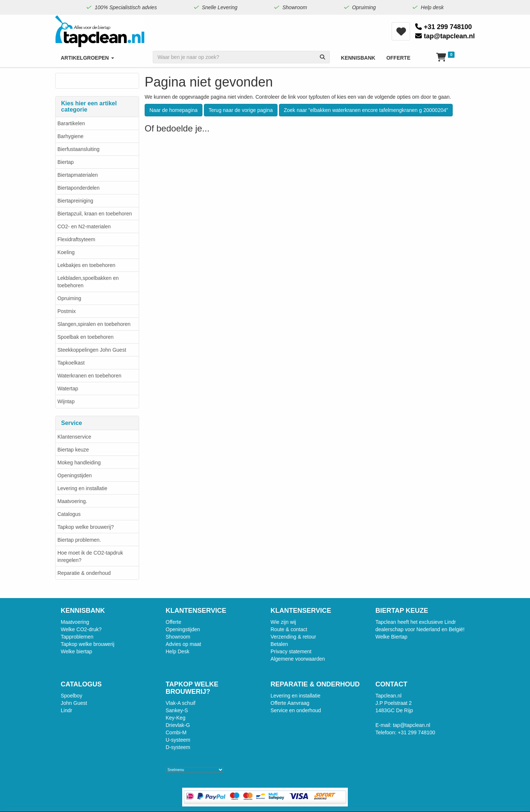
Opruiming (69, 298)
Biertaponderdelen (78, 188)
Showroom (178, 637)
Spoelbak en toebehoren (86, 337)
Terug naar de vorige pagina (241, 110)
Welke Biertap (391, 637)
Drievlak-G (178, 725)
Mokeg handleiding (79, 463)
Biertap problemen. (79, 540)
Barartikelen (71, 123)
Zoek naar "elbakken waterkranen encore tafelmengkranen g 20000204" (366, 110)
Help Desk (178, 651)
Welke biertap (76, 651)
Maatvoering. (72, 501)
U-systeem (178, 740)
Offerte (174, 622)
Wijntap (66, 401)
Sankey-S (177, 710)
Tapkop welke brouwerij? (86, 527)
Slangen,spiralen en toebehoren (94, 324)
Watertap (68, 389)
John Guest (74, 703)
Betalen (279, 644)
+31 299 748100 (444, 27)
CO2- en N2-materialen (84, 226)
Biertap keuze (73, 450)
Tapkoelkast (71, 363)
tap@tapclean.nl (445, 36)
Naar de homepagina (174, 110)
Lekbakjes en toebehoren (86, 265)
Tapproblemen (77, 637)
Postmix (67, 311)
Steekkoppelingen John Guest (92, 350)
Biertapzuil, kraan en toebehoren (95, 214)
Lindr (66, 710)
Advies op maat (183, 644)
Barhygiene (70, 136)
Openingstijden (75, 475)
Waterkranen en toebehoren (89, 376)
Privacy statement (291, 651)
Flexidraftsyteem (76, 239)
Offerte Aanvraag (290, 703)
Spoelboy (71, 696)
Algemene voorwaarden (298, 659)
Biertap (66, 162)
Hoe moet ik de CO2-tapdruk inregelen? (90, 556)
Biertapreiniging (75, 201)
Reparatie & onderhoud (84, 573)
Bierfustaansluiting (78, 149)
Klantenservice (74, 437)
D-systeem (178, 747)
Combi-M (176, 732)
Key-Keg (176, 718)
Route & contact (289, 629)
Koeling (66, 252)
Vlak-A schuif (181, 703)
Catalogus (69, 514)
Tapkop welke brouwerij (88, 644)
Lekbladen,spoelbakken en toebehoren (88, 282)
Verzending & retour (293, 637)
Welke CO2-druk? (81, 629)
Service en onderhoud (296, 710)
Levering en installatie (82, 488)
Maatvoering (75, 622)
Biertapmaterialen (78, 175)
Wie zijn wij (283, 622)
